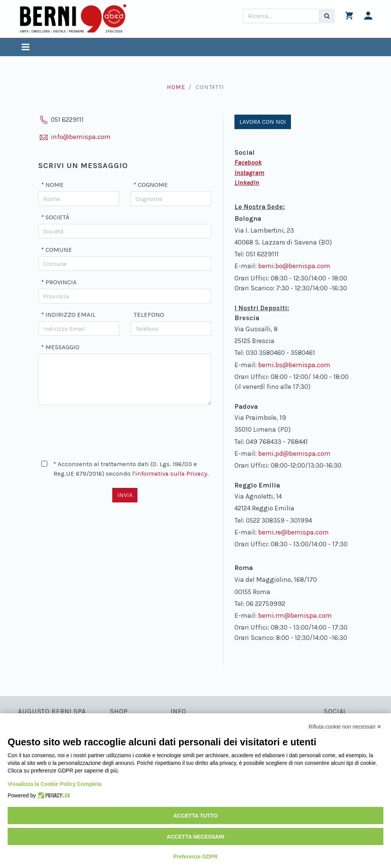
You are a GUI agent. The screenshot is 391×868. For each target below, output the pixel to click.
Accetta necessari (196, 837)
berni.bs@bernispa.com (294, 365)
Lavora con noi (263, 122)
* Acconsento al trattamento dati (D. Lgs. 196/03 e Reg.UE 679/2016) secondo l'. (131, 469)
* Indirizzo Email (68, 315)
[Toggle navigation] (26, 48)
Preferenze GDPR (195, 857)
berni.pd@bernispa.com (294, 453)
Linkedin (247, 183)
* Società (55, 217)
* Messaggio (60, 347)
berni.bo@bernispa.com (294, 266)
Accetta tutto (195, 816)
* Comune (57, 250)
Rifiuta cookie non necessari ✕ (345, 727)
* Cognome (151, 185)
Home (176, 87)
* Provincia (59, 282)
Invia (125, 495)
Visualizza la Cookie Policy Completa (55, 784)
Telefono (149, 315)
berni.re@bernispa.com (293, 532)
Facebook (248, 162)
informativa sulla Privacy (171, 474)
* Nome (53, 185)
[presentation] (96, 429)
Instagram (249, 173)
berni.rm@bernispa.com (295, 615)
